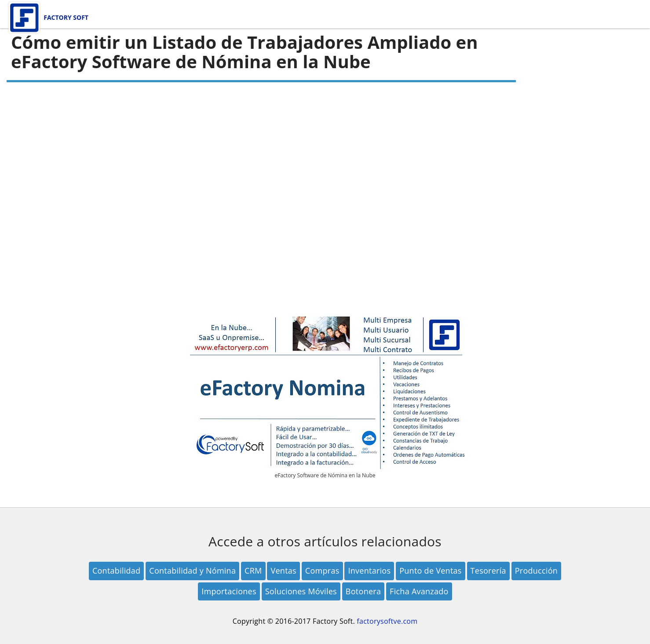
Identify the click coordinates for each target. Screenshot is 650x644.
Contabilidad (117, 571)
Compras (322, 571)
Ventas (283, 571)
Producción (536, 571)
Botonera (363, 591)
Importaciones (229, 591)
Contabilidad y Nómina (192, 571)
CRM (253, 571)
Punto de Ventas (431, 571)
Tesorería (488, 571)
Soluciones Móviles (301, 591)
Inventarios (369, 571)
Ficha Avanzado (419, 591)
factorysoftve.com (387, 621)
